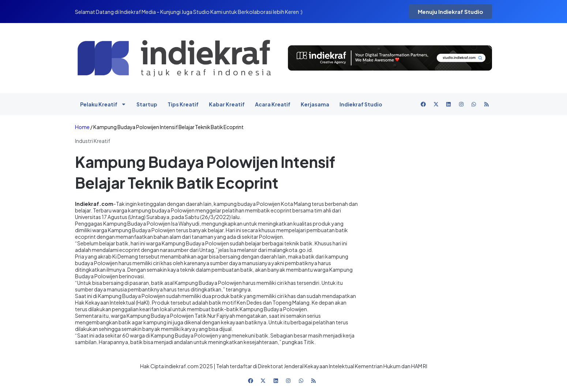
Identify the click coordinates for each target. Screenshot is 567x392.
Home (82, 127)
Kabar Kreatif (227, 104)
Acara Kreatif (273, 104)
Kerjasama (315, 104)
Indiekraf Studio (361, 104)
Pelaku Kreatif (103, 104)
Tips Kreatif (183, 104)
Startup (147, 104)
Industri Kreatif (93, 141)
